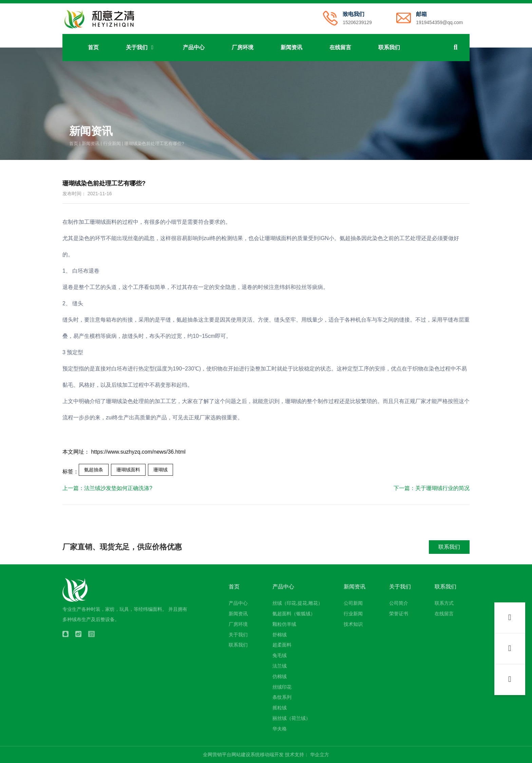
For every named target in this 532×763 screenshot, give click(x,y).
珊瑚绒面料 (128, 470)
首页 (93, 47)
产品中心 (194, 47)
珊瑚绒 (160, 470)
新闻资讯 (291, 47)
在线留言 (340, 47)
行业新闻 (112, 143)
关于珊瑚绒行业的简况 (442, 488)
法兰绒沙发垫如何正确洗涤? (118, 488)
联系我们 (389, 47)
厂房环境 (243, 47)
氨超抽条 (94, 470)
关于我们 (141, 47)
